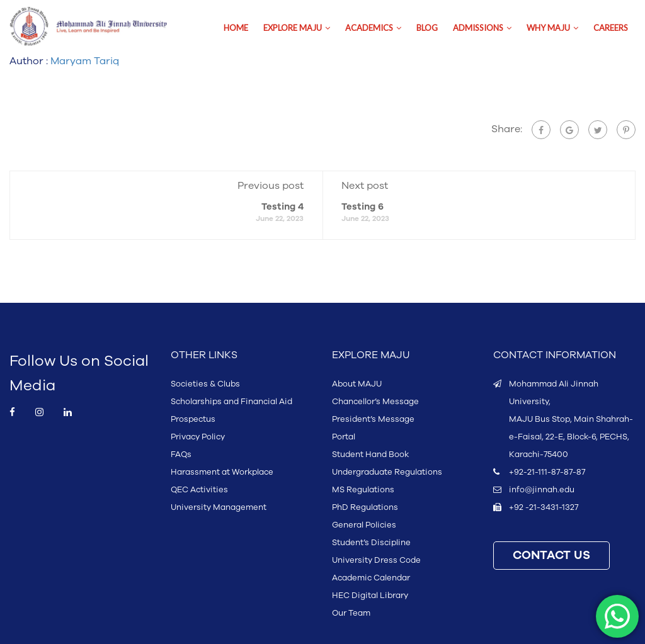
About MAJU (357, 384)
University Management (219, 507)
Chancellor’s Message (375, 402)
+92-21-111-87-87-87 (547, 472)
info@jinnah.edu (542, 490)
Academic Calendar (371, 578)
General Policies (364, 525)
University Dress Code (376, 560)
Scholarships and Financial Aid (231, 402)
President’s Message (373, 419)
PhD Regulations (365, 507)
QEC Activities (199, 490)
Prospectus (193, 419)
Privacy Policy (198, 437)
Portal (344, 437)
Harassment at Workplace (222, 472)
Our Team (351, 613)
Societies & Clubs (205, 384)
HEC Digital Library (370, 596)
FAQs (181, 455)
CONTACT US (551, 556)
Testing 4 (283, 207)
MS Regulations (363, 490)
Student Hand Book (370, 455)
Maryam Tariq (85, 61)
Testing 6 (362, 207)
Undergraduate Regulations (387, 472)
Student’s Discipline (371, 543)
